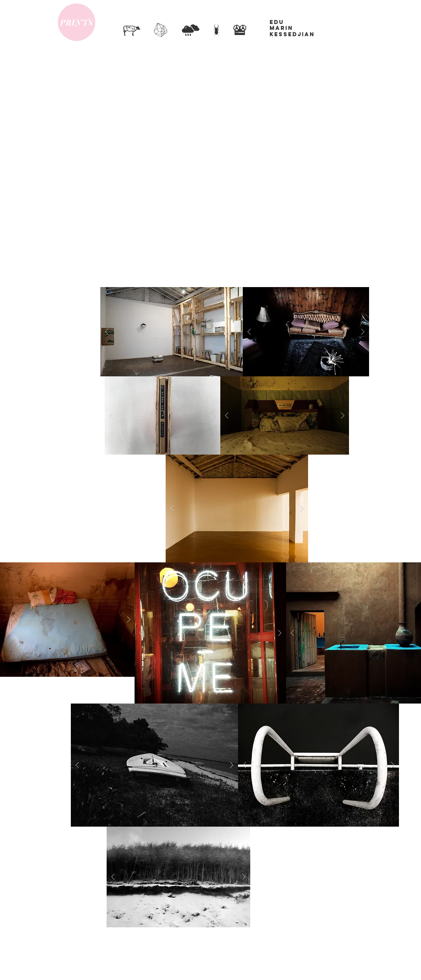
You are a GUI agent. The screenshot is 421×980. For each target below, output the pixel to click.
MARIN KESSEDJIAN (292, 31)
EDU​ (277, 22)
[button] (172, 332)
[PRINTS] (77, 22)
